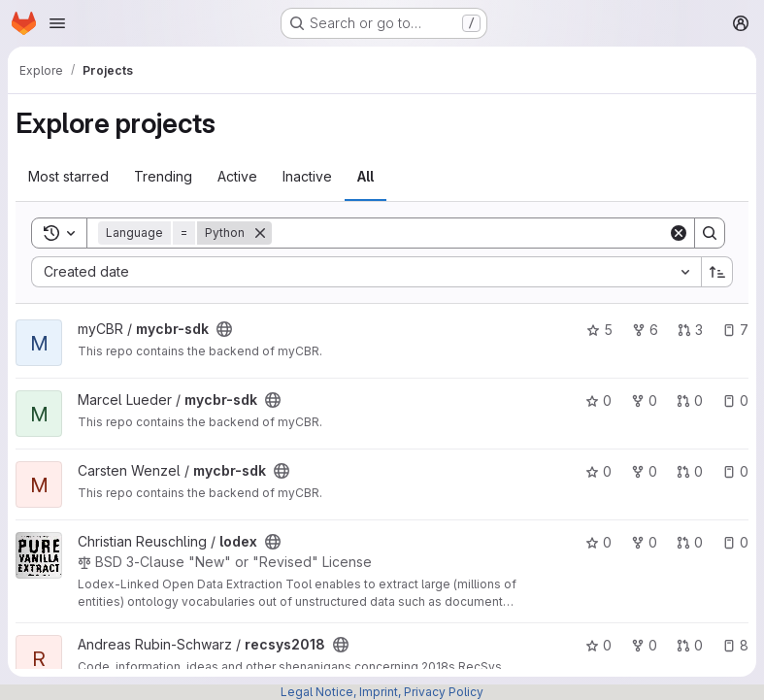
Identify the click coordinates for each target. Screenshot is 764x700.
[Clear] (679, 233)
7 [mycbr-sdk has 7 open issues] (735, 330)
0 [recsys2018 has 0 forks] (644, 645)
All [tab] (365, 176)
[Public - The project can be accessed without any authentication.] (224, 329)
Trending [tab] (163, 176)
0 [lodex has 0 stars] (598, 542)
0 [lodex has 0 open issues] (735, 542)
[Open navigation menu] (57, 23)
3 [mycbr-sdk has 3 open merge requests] (690, 330)
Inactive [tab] (307, 176)
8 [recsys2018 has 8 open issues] (735, 645)
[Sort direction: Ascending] (717, 272)
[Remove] (260, 233)
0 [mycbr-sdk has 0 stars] (598, 400)
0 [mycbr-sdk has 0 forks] (644, 400)
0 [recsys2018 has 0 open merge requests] (690, 645)
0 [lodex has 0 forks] (644, 542)
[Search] (470, 233)
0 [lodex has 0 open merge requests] (690, 542)
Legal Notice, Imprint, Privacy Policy (382, 692)
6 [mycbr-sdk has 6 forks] (645, 330)
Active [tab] (237, 176)
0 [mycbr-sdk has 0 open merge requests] (690, 400)
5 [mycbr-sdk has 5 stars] (599, 330)
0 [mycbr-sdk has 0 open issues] (735, 400)
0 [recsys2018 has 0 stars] (598, 645)
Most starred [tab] (68, 176)
